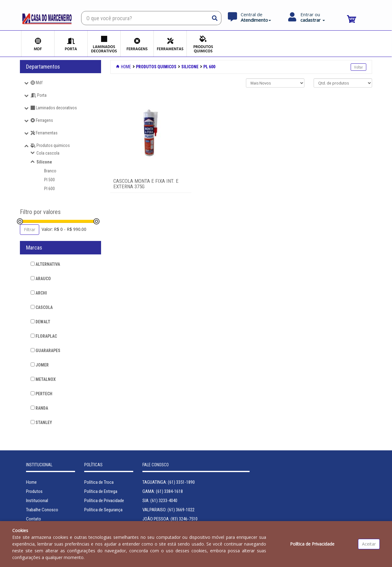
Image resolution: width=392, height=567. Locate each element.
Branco (50, 171)
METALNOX (43, 379)
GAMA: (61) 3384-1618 (163, 491)
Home (124, 67)
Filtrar (30, 229)
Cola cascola (48, 153)
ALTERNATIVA (45, 264)
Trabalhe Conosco (42, 510)
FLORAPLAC (44, 336)
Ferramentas (44, 133)
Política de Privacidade (104, 501)
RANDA (39, 408)
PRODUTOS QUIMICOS (156, 67)
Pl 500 (49, 180)
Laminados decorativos (54, 108)
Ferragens (42, 120)
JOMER (40, 365)
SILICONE (190, 67)
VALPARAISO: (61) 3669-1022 (168, 510)
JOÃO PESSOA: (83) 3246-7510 (170, 519)
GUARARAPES (45, 351)
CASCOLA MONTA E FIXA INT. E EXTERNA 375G (146, 184)
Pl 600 (49, 189)
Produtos (34, 491)
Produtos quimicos (50, 145)
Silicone (44, 162)
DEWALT (40, 322)
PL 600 (209, 67)
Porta (39, 95)
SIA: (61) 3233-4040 (160, 501)
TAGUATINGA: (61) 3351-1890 (169, 482)
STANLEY (41, 422)
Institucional (37, 501)
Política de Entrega (101, 491)
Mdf (37, 83)
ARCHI (39, 293)
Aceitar (369, 544)
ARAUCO (41, 279)
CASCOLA (42, 307)
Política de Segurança (103, 510)
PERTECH (41, 394)
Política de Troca (99, 482)
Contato (34, 519)
